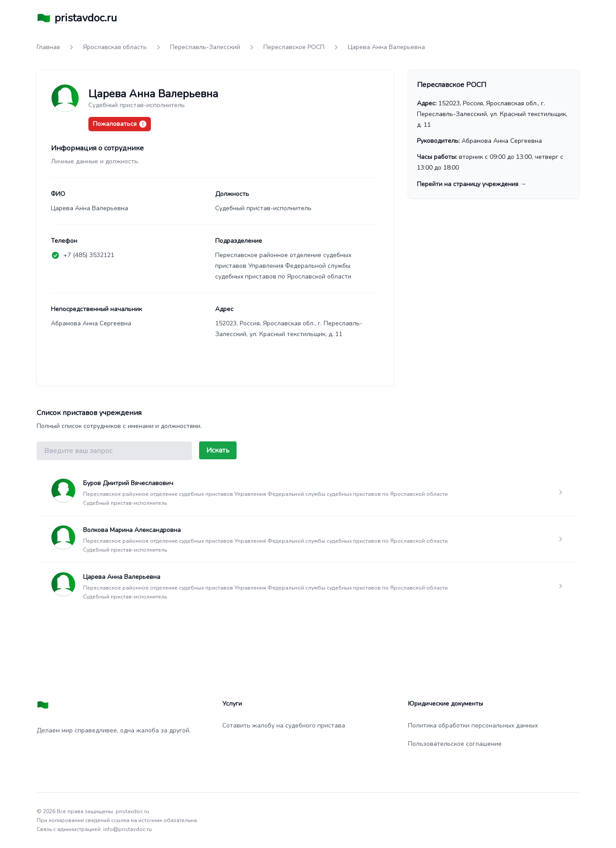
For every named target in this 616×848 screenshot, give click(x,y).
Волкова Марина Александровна (132, 530)
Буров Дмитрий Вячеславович (128, 483)
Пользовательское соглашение (455, 744)
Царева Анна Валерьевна (122, 577)
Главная (48, 47)
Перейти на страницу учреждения (472, 184)
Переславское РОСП (294, 47)
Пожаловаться (120, 124)
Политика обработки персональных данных (473, 725)
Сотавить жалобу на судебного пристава (284, 725)
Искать (218, 450)
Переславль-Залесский (205, 47)
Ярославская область (115, 47)
